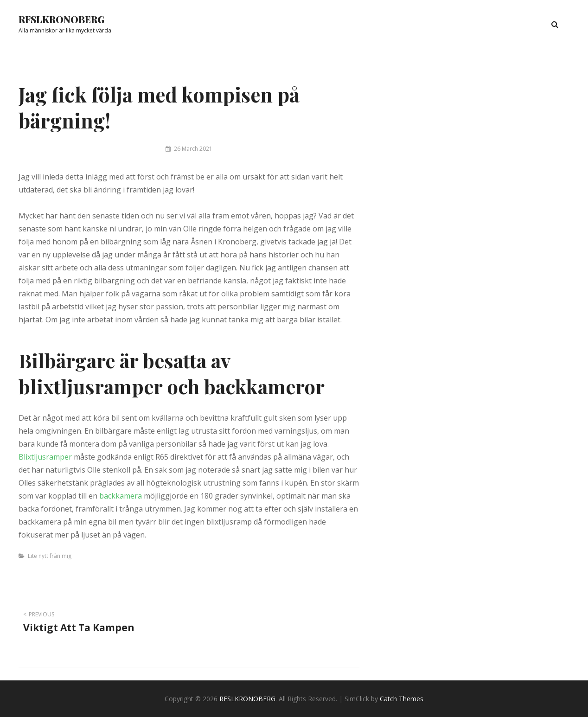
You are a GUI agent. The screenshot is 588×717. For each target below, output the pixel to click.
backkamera (121, 496)
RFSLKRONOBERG (61, 19)
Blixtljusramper (45, 457)
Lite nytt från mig (50, 556)
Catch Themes (402, 699)
